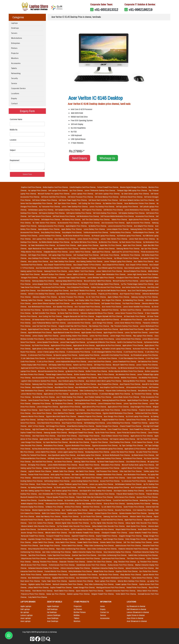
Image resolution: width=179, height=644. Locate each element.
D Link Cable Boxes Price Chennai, (33, 358)
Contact (14, 104)
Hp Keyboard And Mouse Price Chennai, (75, 284)
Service (14, 84)
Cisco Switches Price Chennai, (64, 413)
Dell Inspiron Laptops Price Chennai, (123, 439)
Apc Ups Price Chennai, (150, 249)
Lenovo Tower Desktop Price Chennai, (75, 207)
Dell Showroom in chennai (136, 609)
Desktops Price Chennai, (89, 249)
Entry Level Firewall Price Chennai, (94, 429)
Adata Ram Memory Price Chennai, (49, 516)
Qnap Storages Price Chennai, (141, 407)
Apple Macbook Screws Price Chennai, (67, 332)
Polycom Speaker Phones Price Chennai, (61, 497)
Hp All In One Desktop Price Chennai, (130, 342)
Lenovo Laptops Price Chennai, (83, 194)
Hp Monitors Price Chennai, (109, 242)
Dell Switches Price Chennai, (148, 362)
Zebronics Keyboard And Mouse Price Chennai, (97, 313)
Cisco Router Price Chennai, (56, 339)
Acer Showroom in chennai (137, 621)
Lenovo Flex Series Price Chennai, (123, 452)
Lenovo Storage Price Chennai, (48, 407)
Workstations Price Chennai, (54, 445)
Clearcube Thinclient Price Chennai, (73, 562)
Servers (14, 33)
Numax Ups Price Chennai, (56, 594)
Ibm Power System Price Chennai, (84, 475)
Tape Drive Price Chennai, (37, 555)
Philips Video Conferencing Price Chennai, (99, 546)
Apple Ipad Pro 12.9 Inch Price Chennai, (126, 252)
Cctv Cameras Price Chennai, (143, 510)
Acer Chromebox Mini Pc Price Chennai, (53, 494)
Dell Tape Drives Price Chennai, (66, 203)
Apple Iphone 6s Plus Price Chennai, (109, 345)
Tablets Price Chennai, (120, 220)
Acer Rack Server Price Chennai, (44, 436)
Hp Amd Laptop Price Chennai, (89, 355)
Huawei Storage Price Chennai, (84, 588)
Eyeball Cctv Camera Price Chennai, (81, 513)
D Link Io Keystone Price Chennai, (84, 358)
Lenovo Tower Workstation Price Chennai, (111, 274)
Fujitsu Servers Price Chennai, (142, 578)
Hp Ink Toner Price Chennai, (96, 297)
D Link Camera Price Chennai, (143, 442)
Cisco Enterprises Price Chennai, (78, 287)
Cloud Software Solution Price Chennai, (115, 436)
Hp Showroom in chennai (136, 606)
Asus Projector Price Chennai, (130, 384)
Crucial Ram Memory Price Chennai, (51, 500)
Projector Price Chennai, (100, 442)
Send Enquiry (80, 158)
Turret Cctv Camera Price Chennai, (41, 523)
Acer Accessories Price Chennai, (113, 223)
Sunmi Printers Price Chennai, (134, 507)
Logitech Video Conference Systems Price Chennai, (39, 381)
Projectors (78, 606)
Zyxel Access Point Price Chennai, (114, 558)
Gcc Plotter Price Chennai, (149, 571)
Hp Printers (78, 609)
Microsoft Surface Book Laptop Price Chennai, (138, 465)
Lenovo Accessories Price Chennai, (121, 226)
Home (102, 606)
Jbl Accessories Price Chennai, (137, 387)
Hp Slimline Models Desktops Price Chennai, (55, 242)
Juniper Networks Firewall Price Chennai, (143, 533)
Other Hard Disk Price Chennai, (131, 471)
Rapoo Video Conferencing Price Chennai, (71, 549)
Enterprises (16, 43)
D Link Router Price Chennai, (134, 352)
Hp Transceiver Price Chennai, (50, 207)
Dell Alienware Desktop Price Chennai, (129, 484)
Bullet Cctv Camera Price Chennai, (54, 513)
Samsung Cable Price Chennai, (32, 300)
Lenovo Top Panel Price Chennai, (136, 332)
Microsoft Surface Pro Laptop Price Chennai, (54, 194)
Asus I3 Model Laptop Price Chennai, (84, 268)
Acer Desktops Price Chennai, (66, 239)
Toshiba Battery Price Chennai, (121, 232)
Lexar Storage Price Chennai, (32, 442)
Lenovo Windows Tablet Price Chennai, (101, 278)
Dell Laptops (25, 609)
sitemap (54, 632)
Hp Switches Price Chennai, (113, 203)
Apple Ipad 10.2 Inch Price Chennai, (33, 368)
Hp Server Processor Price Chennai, (72, 297)
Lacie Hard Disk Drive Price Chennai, (89, 413)
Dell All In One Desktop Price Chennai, (42, 294)
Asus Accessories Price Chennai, (44, 378)
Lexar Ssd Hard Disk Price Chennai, (45, 326)
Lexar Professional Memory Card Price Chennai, (49, 323)
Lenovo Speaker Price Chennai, (48, 342)
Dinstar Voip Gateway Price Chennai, (90, 504)
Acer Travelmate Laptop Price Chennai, (80, 449)
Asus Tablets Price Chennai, (144, 261)
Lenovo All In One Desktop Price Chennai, (115, 355)
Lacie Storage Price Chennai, (103, 323)
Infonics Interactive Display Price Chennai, (76, 568)
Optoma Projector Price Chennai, (106, 513)
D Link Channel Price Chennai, (83, 458)
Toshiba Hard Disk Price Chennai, (146, 413)
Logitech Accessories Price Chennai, (107, 468)
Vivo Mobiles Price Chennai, (148, 378)
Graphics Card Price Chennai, (31, 187)
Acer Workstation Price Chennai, (135, 475)
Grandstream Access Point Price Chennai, (92, 565)
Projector (15, 53)
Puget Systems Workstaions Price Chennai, (115, 578)
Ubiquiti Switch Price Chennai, (126, 529)
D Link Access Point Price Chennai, (40, 355)
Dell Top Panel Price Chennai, (147, 439)
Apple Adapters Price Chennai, (49, 229)
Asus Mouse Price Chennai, (65, 387)
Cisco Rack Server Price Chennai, (49, 423)
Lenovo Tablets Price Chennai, (80, 252)
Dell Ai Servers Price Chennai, (125, 497)
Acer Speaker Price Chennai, (63, 307)
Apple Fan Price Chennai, (60, 329)
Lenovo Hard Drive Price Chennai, (100, 362)
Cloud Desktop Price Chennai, (120, 442)
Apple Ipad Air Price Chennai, (50, 439)
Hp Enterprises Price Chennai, (63, 404)
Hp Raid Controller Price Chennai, (45, 313)
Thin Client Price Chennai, (136, 558)
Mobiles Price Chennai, (129, 378)
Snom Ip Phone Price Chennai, (115, 504)
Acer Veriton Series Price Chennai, (134, 287)
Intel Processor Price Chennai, (108, 471)
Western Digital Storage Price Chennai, (134, 187)
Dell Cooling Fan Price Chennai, (90, 203)
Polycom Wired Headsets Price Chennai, (131, 494)
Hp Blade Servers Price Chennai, (143, 455)
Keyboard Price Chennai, (111, 310)
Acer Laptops (25, 621)
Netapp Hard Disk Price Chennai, (55, 468)
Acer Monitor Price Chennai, (67, 294)
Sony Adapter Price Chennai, (72, 232)
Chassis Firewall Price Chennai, (131, 426)
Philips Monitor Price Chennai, (32, 252)
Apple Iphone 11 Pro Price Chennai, (56, 394)
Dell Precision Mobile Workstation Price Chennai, (118, 216)
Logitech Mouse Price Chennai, (132, 468)
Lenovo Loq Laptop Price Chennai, (102, 484)
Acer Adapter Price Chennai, (144, 226)
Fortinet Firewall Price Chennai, (108, 187)
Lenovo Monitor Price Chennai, (32, 394)
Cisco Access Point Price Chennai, (54, 287)
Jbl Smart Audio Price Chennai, (135, 316)
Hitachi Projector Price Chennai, (74, 410)
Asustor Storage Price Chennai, (33, 533)
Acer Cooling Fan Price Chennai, (51, 316)
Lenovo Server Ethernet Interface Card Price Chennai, (51, 303)
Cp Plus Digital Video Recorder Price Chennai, (108, 523)
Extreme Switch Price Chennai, (111, 542)
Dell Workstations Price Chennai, (88, 216)
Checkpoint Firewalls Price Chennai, (115, 533)
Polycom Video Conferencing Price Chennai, (121, 391)
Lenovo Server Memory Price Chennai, (128, 323)
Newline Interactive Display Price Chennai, (88, 552)
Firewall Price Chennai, (140, 423)
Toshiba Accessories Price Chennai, (96, 232)
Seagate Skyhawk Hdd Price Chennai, (109, 316)
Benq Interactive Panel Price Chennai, (42, 549)
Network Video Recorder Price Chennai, (86, 520)
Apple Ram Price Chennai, (134, 520)
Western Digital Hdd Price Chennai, (107, 320)
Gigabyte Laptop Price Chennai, (40, 584)
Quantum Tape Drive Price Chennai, (84, 555)
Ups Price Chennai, (77, 190)
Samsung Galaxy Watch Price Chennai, (69, 281)
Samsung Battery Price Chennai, (142, 229)
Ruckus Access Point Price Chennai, (121, 565)
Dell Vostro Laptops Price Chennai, (108, 194)
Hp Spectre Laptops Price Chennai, (66, 355)
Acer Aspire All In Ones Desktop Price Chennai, (96, 491)
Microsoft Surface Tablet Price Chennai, (98, 281)
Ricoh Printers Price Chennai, (47, 484)
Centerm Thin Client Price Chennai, (100, 562)
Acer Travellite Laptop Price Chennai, (75, 510)
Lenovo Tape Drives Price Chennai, (136, 404)
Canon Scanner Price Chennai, (39, 400)
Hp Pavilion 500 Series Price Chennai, (85, 242)
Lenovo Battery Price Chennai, (95, 229)
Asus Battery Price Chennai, (66, 378)
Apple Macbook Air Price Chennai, (41, 249)
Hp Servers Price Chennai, (72, 478)
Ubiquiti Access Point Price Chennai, (34, 558)
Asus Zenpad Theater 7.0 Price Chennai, (88, 265)
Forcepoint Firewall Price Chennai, (58, 536)
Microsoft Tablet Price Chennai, (124, 365)
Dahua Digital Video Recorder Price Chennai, (142, 523)
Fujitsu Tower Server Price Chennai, (55, 581)
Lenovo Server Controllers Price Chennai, (86, 303)
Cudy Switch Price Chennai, (38, 597)
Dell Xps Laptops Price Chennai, (127, 207)
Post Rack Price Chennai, (132, 303)
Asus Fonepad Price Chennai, (108, 384)
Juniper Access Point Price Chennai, (88, 558)
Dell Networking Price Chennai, (95, 423)
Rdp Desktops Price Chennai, (99, 326)
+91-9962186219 (140, 10)
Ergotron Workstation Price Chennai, (78, 445)
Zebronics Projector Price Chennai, (102, 510)
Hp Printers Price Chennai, (78, 258)
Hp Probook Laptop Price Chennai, (104, 236)
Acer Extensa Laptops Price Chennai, (65, 491)
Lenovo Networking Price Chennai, (119, 423)
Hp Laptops (25, 612)
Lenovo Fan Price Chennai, (99, 336)
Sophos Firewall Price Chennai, (61, 588)
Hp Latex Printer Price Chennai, (147, 452)
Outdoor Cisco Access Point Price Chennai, (106, 287)
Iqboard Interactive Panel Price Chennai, (140, 568)
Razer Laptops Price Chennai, (106, 581)
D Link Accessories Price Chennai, (79, 352)
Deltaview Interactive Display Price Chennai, (44, 568)
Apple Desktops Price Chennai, (138, 400)
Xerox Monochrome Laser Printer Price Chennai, (104, 410)
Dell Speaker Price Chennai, (111, 303)
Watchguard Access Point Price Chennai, (111, 588)
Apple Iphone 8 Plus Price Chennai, (95, 407)
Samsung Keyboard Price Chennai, (114, 400)
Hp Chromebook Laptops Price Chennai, (144, 355)
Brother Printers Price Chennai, (97, 371)
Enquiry (14, 99)
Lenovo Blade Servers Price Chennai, (126, 397)
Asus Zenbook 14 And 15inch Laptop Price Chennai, (104, 381)
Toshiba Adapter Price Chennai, (144, 232)
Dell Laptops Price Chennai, (58, 190)
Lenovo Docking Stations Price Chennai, (85, 481)
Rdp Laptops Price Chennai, (143, 336)
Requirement (15, 160)
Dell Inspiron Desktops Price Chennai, (52, 213)
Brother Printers (80, 612)
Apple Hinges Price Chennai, (114, 332)
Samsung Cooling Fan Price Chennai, (145, 297)
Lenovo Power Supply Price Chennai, (73, 342)
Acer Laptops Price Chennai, (43, 239)
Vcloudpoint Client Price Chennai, (128, 278)
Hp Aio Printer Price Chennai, (106, 433)
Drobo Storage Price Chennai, (136, 539)
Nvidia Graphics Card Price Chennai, (56, 187)
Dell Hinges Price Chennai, (38, 255)
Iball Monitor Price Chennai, (109, 575)
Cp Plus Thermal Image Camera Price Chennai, (138, 284)
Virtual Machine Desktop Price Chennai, (81, 426)
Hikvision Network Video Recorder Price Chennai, (38, 526)
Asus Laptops (26, 618)
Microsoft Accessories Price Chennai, (51, 371)
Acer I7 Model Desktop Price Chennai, (70, 397)
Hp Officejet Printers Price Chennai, (127, 258)
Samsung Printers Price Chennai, (56, 271)
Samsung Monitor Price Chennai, (128, 249)
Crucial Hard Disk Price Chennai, (112, 520)
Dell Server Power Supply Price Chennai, (73, 200)
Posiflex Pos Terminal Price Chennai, (34, 455)
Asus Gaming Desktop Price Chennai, (90, 261)
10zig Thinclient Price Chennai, (125, 562)
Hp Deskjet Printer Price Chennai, (101, 258)
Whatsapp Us (107, 158)
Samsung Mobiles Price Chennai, (135, 381)
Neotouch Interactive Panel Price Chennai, (68, 584)
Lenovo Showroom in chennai (138, 612)
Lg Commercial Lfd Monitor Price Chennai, (102, 342)
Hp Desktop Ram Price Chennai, (44, 397)
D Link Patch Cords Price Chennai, (59, 358)
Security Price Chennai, (123, 510)
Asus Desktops (53, 618)
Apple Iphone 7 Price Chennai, (133, 345)
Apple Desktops (53, 606)
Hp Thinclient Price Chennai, (142, 394)
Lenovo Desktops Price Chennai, (51, 236)
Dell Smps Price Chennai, (103, 365)
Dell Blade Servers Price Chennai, (59, 458)
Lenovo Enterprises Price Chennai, (110, 404)
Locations (15, 94)
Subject (13, 150)
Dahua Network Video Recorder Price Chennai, (109, 526)
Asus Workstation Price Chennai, (88, 578)
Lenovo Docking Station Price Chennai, (74, 336)
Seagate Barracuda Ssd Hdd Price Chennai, (79, 316)
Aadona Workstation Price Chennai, (56, 575)
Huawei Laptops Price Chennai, (127, 584)
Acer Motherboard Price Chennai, (40, 307)
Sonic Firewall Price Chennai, (140, 429)
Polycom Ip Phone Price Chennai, (33, 594)
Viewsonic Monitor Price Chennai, (33, 416)
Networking (16, 74)
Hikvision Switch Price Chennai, (141, 516)
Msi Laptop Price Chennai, (65, 420)
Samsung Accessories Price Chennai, (51, 226)
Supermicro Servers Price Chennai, (81, 581)
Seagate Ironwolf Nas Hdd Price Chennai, (73, 326)
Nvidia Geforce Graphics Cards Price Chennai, (84, 310)
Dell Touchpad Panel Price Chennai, (86, 255)
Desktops (15, 28)
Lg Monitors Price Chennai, (75, 371)
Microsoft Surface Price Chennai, (54, 274)
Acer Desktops (53, 621)
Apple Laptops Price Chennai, (88, 245)
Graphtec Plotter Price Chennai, (127, 571)
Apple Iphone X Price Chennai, (119, 407)
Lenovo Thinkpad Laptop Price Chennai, (118, 261)
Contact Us (104, 612)
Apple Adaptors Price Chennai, (77, 226)
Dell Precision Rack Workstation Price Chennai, (62, 391)
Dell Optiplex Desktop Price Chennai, (68, 210)
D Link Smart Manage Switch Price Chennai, (115, 394)
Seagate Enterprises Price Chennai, (88, 420)
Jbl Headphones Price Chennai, (132, 320)
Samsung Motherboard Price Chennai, (88, 400)
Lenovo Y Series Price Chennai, (147, 365)
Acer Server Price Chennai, (88, 294)
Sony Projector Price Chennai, (72, 423)
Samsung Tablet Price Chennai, (85, 462)
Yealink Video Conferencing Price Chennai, (143, 555)
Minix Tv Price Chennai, (106, 374)
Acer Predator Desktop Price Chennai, (98, 397)
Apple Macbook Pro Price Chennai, (66, 249)
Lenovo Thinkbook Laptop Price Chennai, (74, 484)
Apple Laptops (26, 606)
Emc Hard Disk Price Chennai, (43, 462)
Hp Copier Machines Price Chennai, (56, 442)
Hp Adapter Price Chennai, (91, 223)
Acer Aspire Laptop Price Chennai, (89, 455)
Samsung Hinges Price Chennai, (62, 400)
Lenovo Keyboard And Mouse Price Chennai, (71, 362)
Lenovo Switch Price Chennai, (46, 452)
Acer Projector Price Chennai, (131, 294)
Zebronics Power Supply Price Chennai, (72, 278)
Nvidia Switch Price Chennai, (148, 529)
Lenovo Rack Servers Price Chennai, (142, 239)
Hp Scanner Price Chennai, (67, 245)
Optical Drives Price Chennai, (136, 420)
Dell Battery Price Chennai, (72, 220)
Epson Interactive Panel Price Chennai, (90, 591)
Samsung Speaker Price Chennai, (56, 433)
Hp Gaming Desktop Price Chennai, (40, 487)
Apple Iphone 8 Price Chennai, (70, 407)
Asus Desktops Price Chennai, (39, 258)
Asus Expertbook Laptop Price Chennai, (62, 455)
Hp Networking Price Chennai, (134, 300)
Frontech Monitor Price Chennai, (56, 571)
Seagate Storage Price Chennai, (131, 536)
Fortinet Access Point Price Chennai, (62, 565)
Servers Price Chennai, (107, 249)
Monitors (15, 58)
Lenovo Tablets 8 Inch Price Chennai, (109, 271)
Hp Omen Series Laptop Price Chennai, (136, 194)
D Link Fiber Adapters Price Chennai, (132, 358)
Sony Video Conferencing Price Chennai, (100, 584)
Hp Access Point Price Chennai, (144, 349)
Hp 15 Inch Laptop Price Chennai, (138, 416)
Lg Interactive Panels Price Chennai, (106, 329)
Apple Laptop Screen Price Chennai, (80, 339)
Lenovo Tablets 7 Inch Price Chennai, (82, 271)
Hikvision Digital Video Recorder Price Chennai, (72, 523)
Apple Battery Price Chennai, (72, 229)
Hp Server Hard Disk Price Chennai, (55, 310)
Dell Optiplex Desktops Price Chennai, (132, 213)
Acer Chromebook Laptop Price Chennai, (109, 449)
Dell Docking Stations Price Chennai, (57, 481)
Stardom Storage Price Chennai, (107, 426)
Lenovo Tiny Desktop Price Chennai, (102, 207)
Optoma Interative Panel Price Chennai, (133, 513)
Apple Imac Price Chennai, (133, 245)
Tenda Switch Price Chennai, (126, 594)
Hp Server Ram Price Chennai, (69, 313)
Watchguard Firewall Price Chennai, (81, 433)
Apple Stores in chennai (136, 615)
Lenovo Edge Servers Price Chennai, (102, 494)
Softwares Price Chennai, (55, 507)
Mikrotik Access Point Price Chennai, (34, 565)
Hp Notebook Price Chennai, (133, 458)
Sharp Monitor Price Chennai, (131, 575)
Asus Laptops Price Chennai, (39, 261)
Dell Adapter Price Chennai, (51, 220)
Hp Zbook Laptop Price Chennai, (65, 487)
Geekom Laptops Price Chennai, (79, 594)
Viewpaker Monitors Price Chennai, (56, 252)
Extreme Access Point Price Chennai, (61, 558)
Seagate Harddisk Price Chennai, (113, 420)
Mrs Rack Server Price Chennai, (81, 329)
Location (13, 140)
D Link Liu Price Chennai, (46, 362)
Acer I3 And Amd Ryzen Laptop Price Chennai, (53, 291)
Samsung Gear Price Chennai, (43, 384)
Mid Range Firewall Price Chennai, (69, 429)
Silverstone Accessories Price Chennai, (47, 478)
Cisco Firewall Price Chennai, (118, 429)
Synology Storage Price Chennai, (97, 439)
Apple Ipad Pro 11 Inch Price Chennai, (88, 349)
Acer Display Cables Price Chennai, (88, 300)
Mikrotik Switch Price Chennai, (57, 533)
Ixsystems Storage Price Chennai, (40, 539)
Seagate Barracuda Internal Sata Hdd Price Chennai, (75, 320)
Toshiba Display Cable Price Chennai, (34, 365)
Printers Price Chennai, (59, 258)
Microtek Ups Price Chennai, (80, 442)
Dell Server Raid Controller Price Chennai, (104, 200)
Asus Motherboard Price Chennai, (87, 387)
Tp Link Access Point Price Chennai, (134, 481)
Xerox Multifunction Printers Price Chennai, (140, 203)
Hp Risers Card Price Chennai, (131, 310)
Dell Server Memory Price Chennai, (107, 197)
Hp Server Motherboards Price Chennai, (117, 455)
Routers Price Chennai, (71, 516)
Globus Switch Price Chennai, (148, 591)
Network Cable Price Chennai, (64, 471)
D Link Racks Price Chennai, (108, 358)
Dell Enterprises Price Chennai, (86, 404)
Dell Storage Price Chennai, (56, 426)
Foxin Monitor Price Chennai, (43, 591)
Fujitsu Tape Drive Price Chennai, (59, 555)
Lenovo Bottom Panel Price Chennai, (129, 339)
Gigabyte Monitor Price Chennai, (64, 578)
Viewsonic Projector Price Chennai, (90, 416)
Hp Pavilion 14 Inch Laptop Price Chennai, (117, 349)
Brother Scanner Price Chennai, (85, 374)
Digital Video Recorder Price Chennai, (58, 520)
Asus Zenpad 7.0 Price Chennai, (137, 265)
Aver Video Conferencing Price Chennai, (57, 552)
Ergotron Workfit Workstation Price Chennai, (118, 413)
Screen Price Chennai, (130, 410)
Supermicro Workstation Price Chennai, (84, 575)
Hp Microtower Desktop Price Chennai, (108, 458)
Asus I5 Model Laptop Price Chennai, (111, 268)
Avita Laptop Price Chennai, (61, 475)
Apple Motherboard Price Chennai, (40, 332)
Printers (14, 48)
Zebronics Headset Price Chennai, (45, 297)
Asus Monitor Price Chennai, (79, 368)
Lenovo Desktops (54, 615)
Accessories (16, 64)
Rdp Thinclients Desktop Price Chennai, (125, 326)
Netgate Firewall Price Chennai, (103, 594)
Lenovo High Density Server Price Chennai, (143, 274)
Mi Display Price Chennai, (37, 465)
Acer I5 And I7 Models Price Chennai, (83, 291)
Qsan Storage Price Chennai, (50, 546)
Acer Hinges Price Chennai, (112, 300)
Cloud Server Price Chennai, (67, 436)
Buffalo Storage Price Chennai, (91, 539)
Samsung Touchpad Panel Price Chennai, (59, 300)
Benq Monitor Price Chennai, (148, 391)
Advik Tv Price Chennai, (37, 426)
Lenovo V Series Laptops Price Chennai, (51, 352)
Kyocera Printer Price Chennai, (147, 497)
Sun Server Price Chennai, (64, 462)
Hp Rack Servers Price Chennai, (131, 242)
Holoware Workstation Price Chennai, (110, 475)
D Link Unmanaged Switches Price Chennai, (107, 352)
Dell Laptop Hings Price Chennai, (60, 255)
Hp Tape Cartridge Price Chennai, (132, 445)
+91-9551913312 (106, 10)
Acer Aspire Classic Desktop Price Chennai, (129, 491)
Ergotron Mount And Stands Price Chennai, (61, 416)
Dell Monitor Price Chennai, (131, 255)
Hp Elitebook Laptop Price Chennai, (129, 236)
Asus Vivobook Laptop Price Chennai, (72, 381)
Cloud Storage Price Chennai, (89, 436)
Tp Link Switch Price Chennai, (112, 507)
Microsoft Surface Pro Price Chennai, (126, 281)
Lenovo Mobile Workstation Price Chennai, (63, 465)
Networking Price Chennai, (149, 500)
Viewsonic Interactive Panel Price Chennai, (134, 549)
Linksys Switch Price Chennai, (39, 588)
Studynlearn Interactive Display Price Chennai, (108, 568)
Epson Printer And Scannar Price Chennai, (132, 433)
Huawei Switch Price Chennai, (88, 542)
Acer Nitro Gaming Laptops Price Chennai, (36, 491)
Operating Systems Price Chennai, (139, 504)
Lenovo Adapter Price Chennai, (118, 229)
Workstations (17, 38)
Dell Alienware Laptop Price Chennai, (41, 210)
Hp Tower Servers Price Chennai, (45, 223)
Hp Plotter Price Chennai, (41, 345)
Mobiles (77, 615)
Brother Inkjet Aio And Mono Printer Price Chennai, (126, 371)
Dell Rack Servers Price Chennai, (64, 216)
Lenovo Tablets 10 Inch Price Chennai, (81, 274)
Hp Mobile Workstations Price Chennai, (103, 368)
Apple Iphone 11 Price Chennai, (44, 349)
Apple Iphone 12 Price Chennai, (136, 449)
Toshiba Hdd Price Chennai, (105, 529)
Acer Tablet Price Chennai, (78, 494)
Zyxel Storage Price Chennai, (114, 539)
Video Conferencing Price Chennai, (92, 391)
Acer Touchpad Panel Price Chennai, (88, 307)
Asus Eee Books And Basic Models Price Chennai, (53, 268)
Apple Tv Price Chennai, (64, 349)
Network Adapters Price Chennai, (33, 504)
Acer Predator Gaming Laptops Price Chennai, (114, 487)
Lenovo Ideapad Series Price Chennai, (46, 284)
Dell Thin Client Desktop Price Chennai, (96, 220)
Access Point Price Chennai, (110, 481)
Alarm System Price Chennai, (137, 526)
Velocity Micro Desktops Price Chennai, (132, 581)
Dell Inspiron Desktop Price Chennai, (79, 213)
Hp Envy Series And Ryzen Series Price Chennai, (49, 449)
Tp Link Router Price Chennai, (91, 516)
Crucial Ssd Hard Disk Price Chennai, (126, 500)
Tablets (14, 68)
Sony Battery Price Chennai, (51, 232)
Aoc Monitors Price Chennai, (126, 374)
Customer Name (16, 119)
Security (14, 79)
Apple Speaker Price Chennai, (92, 332)
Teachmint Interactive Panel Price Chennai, (121, 591)
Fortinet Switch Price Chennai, (72, 546)
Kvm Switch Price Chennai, (86, 471)
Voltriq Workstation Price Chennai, (81, 571)
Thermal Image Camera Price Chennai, (59, 374)
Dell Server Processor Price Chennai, (81, 197)
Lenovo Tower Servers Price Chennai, (114, 239)
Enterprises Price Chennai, (42, 404)
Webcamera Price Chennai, (111, 465)
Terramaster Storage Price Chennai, (66, 539)
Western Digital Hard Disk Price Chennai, (47, 510)
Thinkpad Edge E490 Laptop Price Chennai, (132, 190)
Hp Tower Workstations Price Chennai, (42, 245)
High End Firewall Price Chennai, (44, 429)
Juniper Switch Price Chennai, (44, 542)
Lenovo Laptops (27, 615)
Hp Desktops (52, 612)
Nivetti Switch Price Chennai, (65, 591)
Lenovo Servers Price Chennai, (89, 239)
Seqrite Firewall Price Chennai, (107, 536)
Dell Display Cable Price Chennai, (60, 365)
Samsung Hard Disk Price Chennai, (116, 516)
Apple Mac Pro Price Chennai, (111, 245)
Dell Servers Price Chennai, (92, 478)
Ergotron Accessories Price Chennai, (105, 445)
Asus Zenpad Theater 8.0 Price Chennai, (58, 265)
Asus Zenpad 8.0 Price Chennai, (114, 265)
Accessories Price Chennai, (145, 216)
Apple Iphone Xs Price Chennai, (142, 436)
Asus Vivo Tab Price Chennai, (86, 384)
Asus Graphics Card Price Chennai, (113, 387)
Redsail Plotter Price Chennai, (137, 588)
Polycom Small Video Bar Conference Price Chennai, (95, 497)
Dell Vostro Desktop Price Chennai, (105, 213)
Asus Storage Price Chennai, (114, 416)
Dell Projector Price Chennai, (92, 210)
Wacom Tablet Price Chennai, (90, 465)
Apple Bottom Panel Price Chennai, (132, 329)
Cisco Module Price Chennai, (136, 462)
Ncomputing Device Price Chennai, (98, 452)
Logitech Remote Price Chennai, (40, 471)
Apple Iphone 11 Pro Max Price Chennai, (84, 394)
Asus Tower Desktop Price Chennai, (63, 261)
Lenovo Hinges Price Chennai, (121, 336)
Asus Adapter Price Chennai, (87, 378)
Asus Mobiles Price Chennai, (65, 384)
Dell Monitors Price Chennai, (114, 210)
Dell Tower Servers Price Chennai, (40, 216)
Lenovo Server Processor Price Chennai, (130, 313)
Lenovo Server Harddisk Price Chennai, (137, 307)
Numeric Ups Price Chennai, (83, 365)
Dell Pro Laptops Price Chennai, (82, 529)
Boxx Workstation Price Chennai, (40, 578)
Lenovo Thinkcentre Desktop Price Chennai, (100, 190)
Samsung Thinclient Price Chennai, (45, 562)
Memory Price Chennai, (29, 500)
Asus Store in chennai (135, 618)
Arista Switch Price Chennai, (66, 542)
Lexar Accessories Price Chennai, (79, 323)
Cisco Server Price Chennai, (42, 413)
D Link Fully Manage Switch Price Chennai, (105, 284)
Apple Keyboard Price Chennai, (39, 329)
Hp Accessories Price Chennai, (69, 223)
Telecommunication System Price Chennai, (60, 504)
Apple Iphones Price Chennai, (139, 220)
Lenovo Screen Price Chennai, (104, 339)
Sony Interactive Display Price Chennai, (118, 552)
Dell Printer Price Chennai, (87, 487)
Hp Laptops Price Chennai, (38, 190)
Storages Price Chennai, (30, 278)
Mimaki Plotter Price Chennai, (104, 571)
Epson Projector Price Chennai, (50, 410)
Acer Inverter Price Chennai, (112, 307)
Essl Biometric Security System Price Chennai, (54, 529)
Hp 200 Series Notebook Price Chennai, (77, 236)
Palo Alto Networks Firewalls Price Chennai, (85, 533)
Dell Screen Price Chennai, (110, 255)
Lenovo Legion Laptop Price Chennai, (71, 452)
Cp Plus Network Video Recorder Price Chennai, (74, 526)
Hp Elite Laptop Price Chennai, (101, 500)
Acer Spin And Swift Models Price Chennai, (112, 291)
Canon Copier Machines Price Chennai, (141, 478)
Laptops (14, 23)
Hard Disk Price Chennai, (48, 278)
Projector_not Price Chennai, (109, 294)
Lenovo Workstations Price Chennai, (137, 210)
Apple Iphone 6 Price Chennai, (62, 345)
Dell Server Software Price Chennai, (45, 200)
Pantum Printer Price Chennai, (39, 475)
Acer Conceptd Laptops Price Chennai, (144, 487)
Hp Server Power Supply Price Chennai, (111, 462)
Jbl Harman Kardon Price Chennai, (44, 320)
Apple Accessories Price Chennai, (139, 223)
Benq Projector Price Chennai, (109, 378)
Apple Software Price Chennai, (119, 297)
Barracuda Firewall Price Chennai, (33, 536)
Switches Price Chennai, (91, 507)
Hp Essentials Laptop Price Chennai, (77, 500)
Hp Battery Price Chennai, (98, 226)
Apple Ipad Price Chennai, (102, 252)
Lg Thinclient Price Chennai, (148, 562)
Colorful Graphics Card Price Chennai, (83, 187)
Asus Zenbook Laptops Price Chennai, (138, 268)
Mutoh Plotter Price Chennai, (32, 575)
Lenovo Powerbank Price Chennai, (125, 362)
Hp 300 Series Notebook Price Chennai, (132, 368)
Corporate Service (18, 89)
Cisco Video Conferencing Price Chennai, (112, 555)
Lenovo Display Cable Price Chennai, (46, 336)
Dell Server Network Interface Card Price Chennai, (137, 200)
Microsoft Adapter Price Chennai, (135, 271)
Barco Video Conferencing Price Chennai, (102, 549)
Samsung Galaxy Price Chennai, (43, 281)
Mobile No (14, 130)
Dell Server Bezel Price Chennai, (132, 197)
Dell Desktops (52, 609)
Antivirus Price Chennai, (73, 507)
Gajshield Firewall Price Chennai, (83, 536)
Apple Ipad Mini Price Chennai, (73, 439)
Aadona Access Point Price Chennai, (129, 546)
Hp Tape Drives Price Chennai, (57, 368)
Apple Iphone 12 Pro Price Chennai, (80, 468)
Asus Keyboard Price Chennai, (43, 387)
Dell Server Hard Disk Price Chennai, (54, 197)
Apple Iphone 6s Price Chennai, (84, 345)
